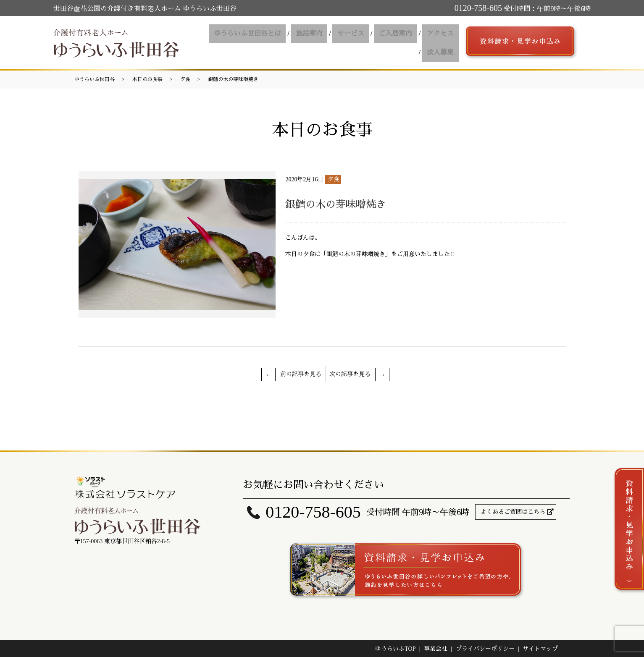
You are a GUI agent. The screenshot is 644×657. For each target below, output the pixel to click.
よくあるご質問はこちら (513, 512)
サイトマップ (540, 649)
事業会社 (436, 649)
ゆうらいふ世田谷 (95, 79)
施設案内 (281, 43)
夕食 (185, 79)
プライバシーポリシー (485, 649)
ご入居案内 (361, 43)
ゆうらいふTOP (395, 649)
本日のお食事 (147, 79)
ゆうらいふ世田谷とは (222, 43)
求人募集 (442, 43)
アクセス (403, 43)
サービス (319, 43)
